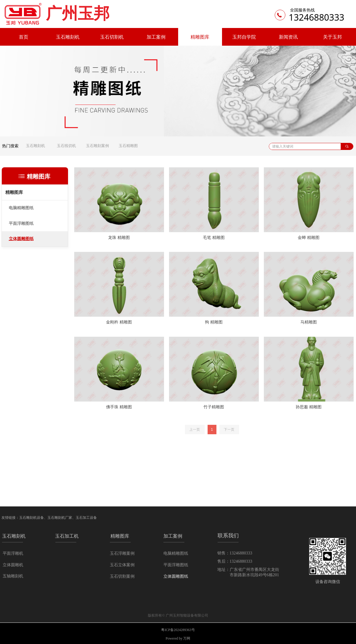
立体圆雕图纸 (21, 239)
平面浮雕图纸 (21, 223)
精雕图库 (14, 192)
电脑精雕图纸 (21, 208)
